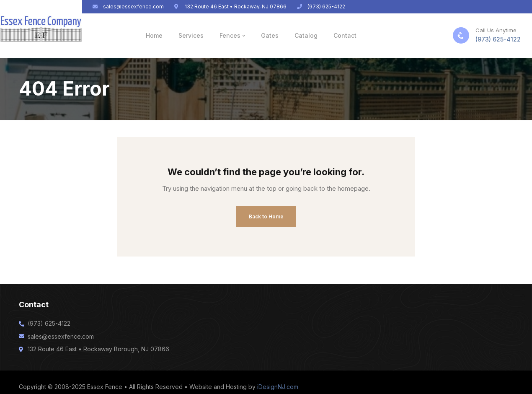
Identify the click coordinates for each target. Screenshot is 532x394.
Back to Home (266, 216)
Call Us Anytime (496, 30)
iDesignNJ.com (278, 387)
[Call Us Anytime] (461, 35)
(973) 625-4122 (498, 39)
